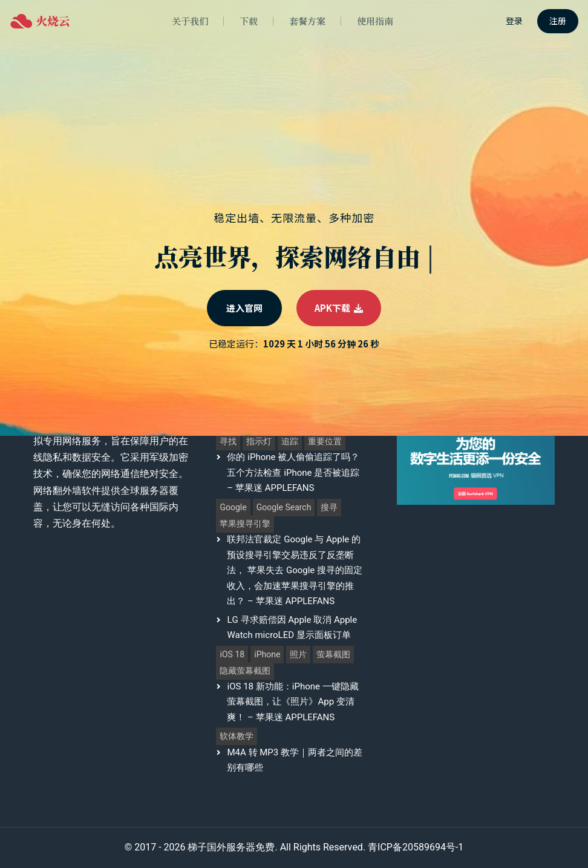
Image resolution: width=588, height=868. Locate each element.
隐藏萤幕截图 (245, 671)
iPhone (267, 655)
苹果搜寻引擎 (245, 524)
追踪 (290, 442)
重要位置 (325, 442)
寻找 (228, 442)
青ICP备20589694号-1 (416, 847)
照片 (298, 655)
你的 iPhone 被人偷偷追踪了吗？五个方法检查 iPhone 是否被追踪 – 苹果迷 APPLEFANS (293, 472)
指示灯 (259, 442)
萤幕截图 (333, 655)
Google (233, 508)
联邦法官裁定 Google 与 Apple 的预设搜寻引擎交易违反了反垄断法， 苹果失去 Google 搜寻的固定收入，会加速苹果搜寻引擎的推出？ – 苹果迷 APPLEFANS (295, 570)
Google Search (284, 508)
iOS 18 (232, 655)
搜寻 (329, 508)
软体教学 (237, 736)
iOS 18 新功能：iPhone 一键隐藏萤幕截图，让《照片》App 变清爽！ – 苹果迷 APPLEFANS (292, 702)
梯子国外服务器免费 (231, 847)
